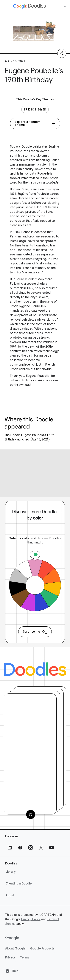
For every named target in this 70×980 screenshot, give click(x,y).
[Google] (12, 938)
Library (11, 872)
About (10, 895)
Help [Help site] (12, 971)
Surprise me (35, 632)
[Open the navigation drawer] (7, 6)
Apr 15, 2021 (40, 440)
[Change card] (31, 814)
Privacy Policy (31, 919)
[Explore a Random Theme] (35, 123)
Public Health (35, 109)
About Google (15, 949)
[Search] (65, 6)
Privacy (10, 958)
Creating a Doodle (19, 884)
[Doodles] (35, 669)
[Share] (62, 53)
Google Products (42, 949)
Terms (25, 958)
